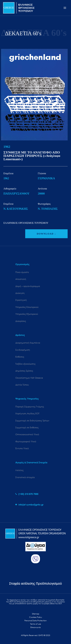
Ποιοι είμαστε (22, 272)
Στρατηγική (21, 300)
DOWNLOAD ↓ (46, 234)
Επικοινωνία (35, 627)
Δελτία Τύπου (22, 385)
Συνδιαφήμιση (23, 350)
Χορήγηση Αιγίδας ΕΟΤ (27, 413)
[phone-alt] (27, 494)
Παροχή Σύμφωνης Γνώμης (30, 406)
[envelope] (29, 505)
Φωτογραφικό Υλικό (26, 441)
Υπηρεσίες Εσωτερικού (27, 307)
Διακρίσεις (21, 321)
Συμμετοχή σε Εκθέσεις (27, 427)
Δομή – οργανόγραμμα (28, 286)
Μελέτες (19, 470)
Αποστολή (21, 279)
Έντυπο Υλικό (22, 448)
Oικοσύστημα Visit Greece (29, 378)
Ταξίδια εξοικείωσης (25, 364)
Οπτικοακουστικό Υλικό (27, 434)
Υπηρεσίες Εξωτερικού (27, 314)
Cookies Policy (36, 617)
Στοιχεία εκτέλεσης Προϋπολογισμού (35, 583)
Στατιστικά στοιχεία (25, 477)
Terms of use (36, 624)
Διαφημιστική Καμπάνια (28, 343)
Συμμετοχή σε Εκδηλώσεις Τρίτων (32, 420)
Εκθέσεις (20, 357)
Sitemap (36, 614)
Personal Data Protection (35, 621)
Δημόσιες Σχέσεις (24, 371)
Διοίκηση (20, 293)
